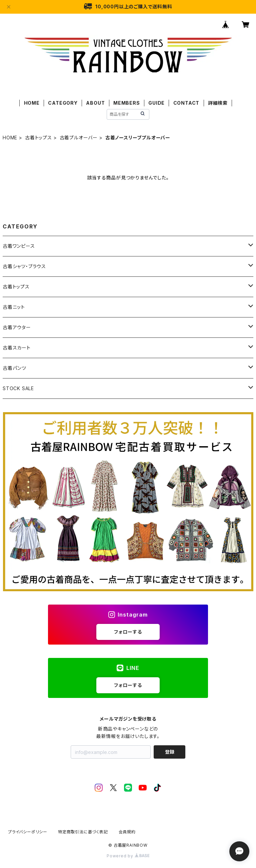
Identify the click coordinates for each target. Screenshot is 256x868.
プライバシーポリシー (28, 832)
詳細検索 (218, 103)
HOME (32, 103)
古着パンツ (14, 368)
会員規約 (127, 832)
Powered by (128, 856)
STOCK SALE (18, 388)
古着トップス (38, 138)
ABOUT (95, 103)
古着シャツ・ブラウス (24, 266)
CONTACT (186, 103)
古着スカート (17, 348)
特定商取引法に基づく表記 (83, 832)
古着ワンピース (19, 246)
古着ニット (14, 307)
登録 (170, 752)
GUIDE (156, 103)
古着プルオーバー (79, 138)
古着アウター (17, 327)
